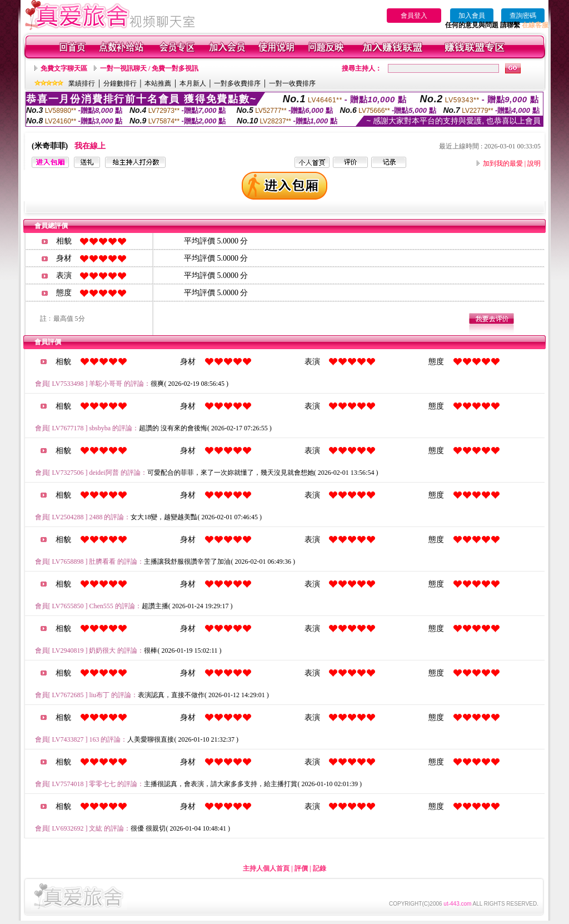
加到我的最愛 (503, 163)
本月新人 (193, 83)
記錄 (320, 868)
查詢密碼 (523, 16)
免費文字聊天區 (64, 68)
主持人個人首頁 (266, 868)
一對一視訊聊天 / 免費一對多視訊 (149, 68)
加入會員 (472, 16)
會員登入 (414, 16)
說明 (534, 163)
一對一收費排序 (292, 83)
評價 (301, 868)
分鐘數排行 (120, 83)
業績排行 (82, 83)
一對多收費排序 (237, 83)
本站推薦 (158, 83)
